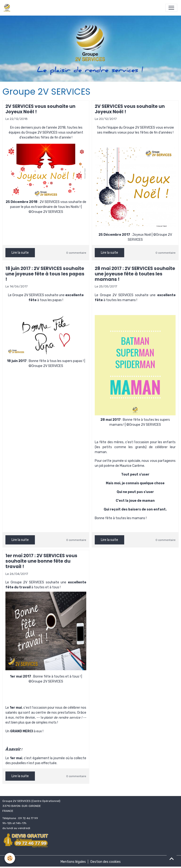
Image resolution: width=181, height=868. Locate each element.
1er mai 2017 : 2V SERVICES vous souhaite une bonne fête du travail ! (41, 561)
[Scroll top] (172, 859)
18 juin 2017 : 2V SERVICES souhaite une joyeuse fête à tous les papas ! (45, 274)
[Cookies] (10, 858)
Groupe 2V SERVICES (42, 133)
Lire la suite (20, 253)
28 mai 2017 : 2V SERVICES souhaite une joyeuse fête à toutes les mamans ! (135, 274)
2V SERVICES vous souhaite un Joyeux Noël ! (40, 109)
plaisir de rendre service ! (63, 718)
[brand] (8, 8)
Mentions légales (73, 862)
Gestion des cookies (105, 862)
